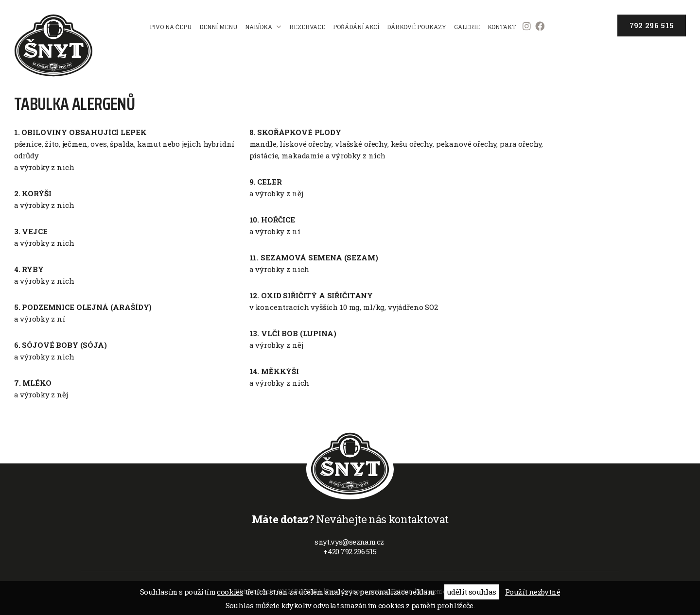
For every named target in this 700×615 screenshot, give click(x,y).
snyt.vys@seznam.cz (350, 542)
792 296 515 (652, 25)
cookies (230, 592)
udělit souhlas (472, 592)
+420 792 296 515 (350, 551)
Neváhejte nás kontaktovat (350, 519)
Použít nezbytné (533, 592)
